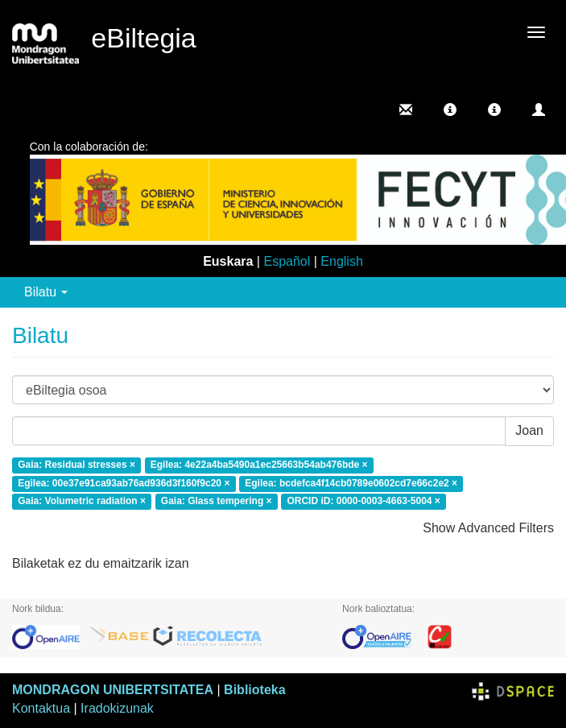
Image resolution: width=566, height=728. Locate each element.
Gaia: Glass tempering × (217, 502)
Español (287, 261)
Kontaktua (41, 708)
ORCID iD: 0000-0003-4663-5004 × (363, 502)
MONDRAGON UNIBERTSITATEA (113, 690)
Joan (529, 430)
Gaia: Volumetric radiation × (82, 502)
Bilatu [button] (46, 292)
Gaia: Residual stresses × (76, 465)
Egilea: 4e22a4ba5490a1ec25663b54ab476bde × (259, 465)
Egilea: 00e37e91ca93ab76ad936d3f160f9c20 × (124, 483)
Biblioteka (254, 690)
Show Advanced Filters (488, 528)
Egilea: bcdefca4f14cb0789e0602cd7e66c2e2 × (351, 483)
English (341, 261)
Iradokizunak (117, 708)
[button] (450, 110)
